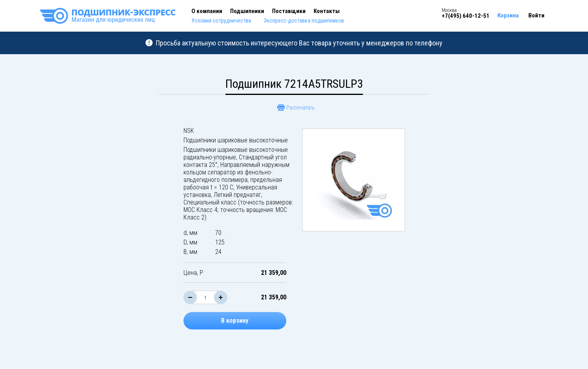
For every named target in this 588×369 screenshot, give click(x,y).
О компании (207, 11)
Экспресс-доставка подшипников (304, 21)
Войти (536, 15)
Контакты (327, 11)
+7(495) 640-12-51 (466, 16)
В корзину (235, 321)
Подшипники (247, 11)
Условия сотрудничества (221, 21)
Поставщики (289, 11)
